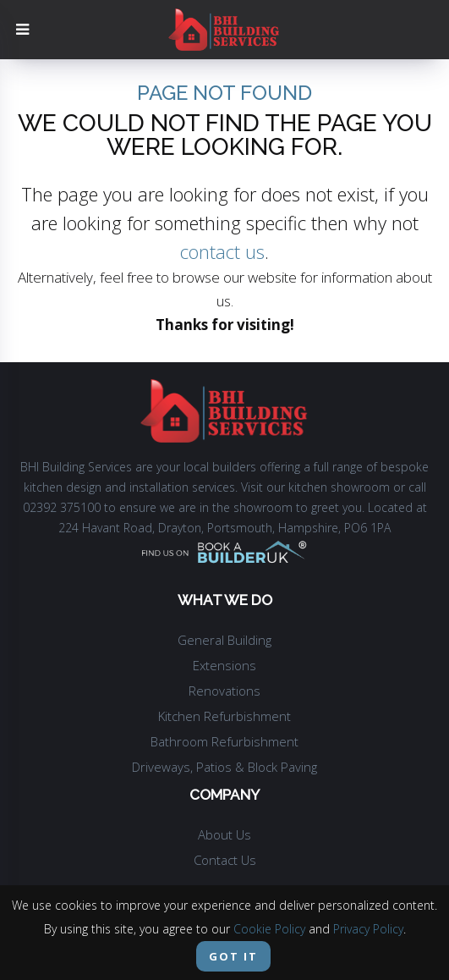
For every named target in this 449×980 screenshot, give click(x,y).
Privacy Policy (368, 929)
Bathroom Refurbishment (225, 741)
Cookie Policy (269, 929)
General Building (225, 640)
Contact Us (225, 860)
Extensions (225, 665)
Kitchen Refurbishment (225, 716)
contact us (222, 251)
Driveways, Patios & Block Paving (225, 767)
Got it (233, 956)
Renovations (225, 691)
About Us (225, 834)
